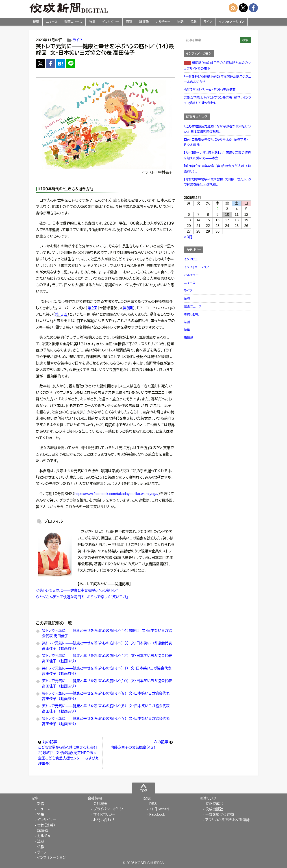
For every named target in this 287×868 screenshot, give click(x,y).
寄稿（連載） (192, 314)
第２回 (92, 308)
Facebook (157, 815)
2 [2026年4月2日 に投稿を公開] (218, 209)
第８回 (128, 308)
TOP (144, 788)
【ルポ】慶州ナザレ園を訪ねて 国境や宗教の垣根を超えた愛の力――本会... (217, 155)
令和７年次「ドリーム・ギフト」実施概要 (210, 90)
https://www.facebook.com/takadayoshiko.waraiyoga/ (116, 494)
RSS (153, 804)
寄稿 (129, 22)
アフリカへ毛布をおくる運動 (227, 820)
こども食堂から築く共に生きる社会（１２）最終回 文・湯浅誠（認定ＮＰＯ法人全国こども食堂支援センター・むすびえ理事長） (69, 752)
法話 (180, 22)
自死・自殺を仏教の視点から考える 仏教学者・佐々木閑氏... (216, 142)
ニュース (52, 22)
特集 (92, 22)
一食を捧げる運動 (220, 815)
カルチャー (163, 22)
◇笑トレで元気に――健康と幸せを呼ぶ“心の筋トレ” (77, 590)
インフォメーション (231, 22)
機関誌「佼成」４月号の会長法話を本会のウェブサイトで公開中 (217, 66)
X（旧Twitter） (159, 809)
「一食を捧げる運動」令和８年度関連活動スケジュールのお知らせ (217, 79)
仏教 (194, 22)
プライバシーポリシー (110, 809)
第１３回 (61, 314)
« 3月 (188, 237)
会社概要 (100, 804)
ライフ (208, 22)
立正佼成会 (214, 804)
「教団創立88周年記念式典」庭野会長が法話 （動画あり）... (217, 169)
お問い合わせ (104, 820)
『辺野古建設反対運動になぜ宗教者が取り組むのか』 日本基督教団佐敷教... (217, 129)
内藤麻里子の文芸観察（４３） (141, 744)
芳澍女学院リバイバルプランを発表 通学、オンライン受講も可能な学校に (217, 100)
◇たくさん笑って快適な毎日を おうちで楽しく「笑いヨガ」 (82, 597)
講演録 (144, 22)
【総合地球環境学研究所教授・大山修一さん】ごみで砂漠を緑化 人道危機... (217, 182)
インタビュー (111, 22)
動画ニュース (73, 22)
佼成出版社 (214, 809)
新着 (36, 22)
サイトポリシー (104, 815)
